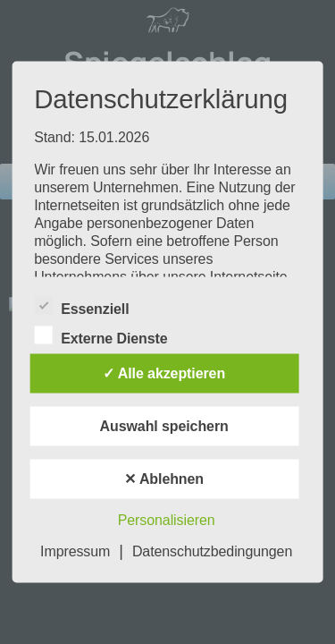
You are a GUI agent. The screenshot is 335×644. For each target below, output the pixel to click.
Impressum (75, 551)
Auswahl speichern (164, 426)
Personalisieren (167, 520)
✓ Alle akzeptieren (164, 373)
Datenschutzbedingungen (212, 551)
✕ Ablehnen (164, 479)
